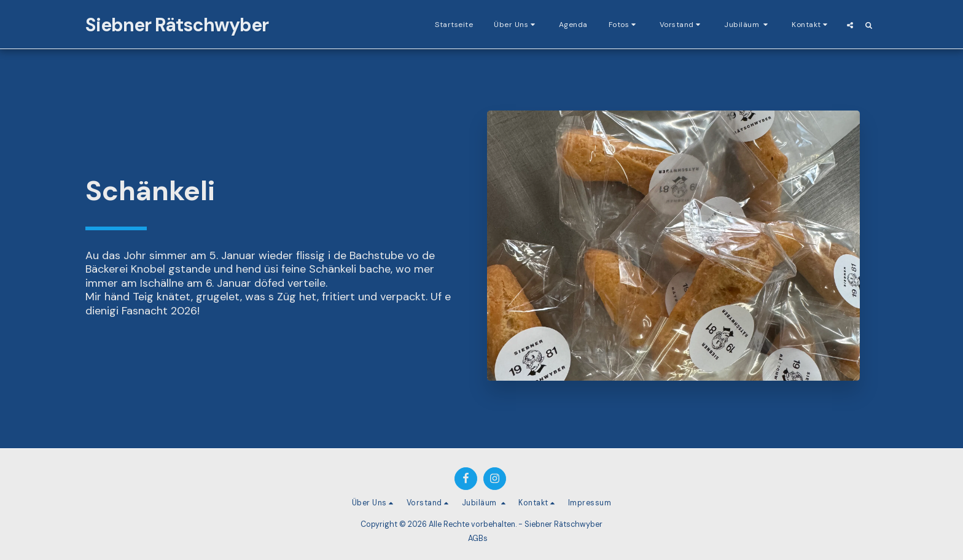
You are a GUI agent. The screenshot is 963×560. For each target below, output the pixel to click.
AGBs (478, 539)
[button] (516, 25)
